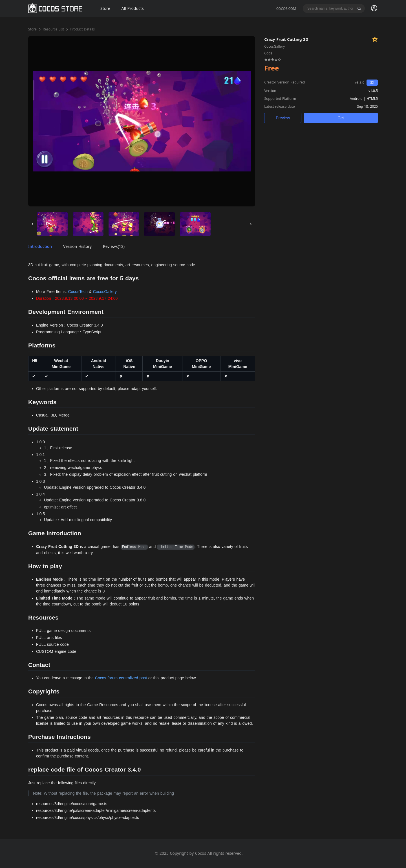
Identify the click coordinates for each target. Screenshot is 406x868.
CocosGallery (105, 292)
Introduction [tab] (40, 246)
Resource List (54, 29)
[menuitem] (374, 8)
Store (32, 29)
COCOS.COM (286, 9)
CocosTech (78, 292)
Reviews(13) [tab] (114, 246)
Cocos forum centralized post (121, 678)
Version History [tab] (77, 246)
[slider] (273, 59)
